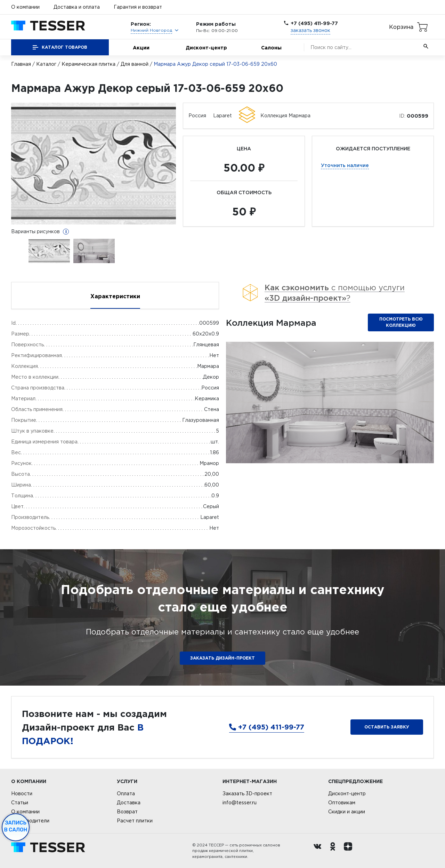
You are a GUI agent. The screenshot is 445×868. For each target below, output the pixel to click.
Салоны (271, 48)
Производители (30, 821)
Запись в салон (16, 826)
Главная (21, 64)
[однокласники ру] (334, 851)
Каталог (46, 64)
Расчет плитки (135, 821)
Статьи (20, 803)
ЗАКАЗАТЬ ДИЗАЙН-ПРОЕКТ (222, 658)
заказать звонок (310, 30)
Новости (22, 794)
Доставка (129, 803)
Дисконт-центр (206, 48)
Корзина (401, 27)
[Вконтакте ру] (319, 851)
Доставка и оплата (77, 7)
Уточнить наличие (345, 165)
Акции (141, 48)
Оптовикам (342, 803)
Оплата (126, 794)
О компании (25, 7)
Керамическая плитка (88, 64)
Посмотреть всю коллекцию (401, 322)
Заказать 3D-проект (247, 794)
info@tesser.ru (240, 803)
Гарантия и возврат (138, 7)
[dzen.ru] (350, 851)
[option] (94, 164)
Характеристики (115, 296)
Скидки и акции (347, 812)
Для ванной (135, 64)
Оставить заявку (387, 727)
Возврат (127, 812)
